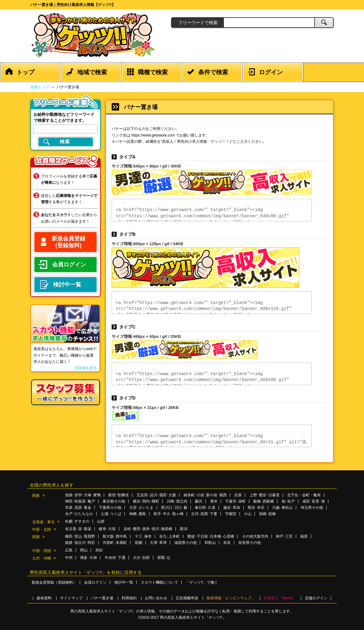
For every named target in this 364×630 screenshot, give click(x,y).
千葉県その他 (110, 508)
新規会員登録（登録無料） (54, 582)
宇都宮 (231, 514)
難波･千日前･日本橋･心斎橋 (211, 536)
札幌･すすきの (77, 521)
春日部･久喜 (205, 508)
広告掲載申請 (187, 598)
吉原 (238, 495)
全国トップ (40, 87)
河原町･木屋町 (115, 543)
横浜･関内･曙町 (146, 501)
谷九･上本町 (169, 536)
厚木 (214, 501)
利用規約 (129, 598)
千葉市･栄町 (235, 501)
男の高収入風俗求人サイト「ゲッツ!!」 (193, 617)
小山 (248, 514)
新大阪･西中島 (115, 536)
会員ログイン (95, 582)
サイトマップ (71, 598)
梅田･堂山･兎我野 (80, 536)
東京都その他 (114, 501)
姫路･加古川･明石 (80, 543)
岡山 (84, 550)
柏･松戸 (288, 501)
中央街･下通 (115, 558)
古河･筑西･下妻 (204, 514)
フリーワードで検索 (198, 23)
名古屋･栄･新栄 (78, 529)
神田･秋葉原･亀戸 (80, 501)
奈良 (227, 543)
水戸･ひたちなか (79, 514)
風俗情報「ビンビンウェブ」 (231, 598)
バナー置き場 (102, 598)
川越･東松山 (282, 508)
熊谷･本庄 (256, 508)
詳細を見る (88, 368)
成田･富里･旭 (314, 501)
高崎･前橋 (267, 514)
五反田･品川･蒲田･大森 (156, 495)
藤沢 (199, 501)
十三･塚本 (143, 536)
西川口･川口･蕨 (174, 508)
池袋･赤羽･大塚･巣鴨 (83, 495)
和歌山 (210, 543)
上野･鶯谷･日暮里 (265, 495)
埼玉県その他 (312, 508)
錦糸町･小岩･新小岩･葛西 (205, 495)
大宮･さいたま (141, 508)
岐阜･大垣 (107, 529)
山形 (101, 521)
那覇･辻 (164, 558)
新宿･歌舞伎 (119, 495)
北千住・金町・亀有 (304, 495)
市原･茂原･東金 (78, 508)
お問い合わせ (156, 598)
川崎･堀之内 (177, 501)
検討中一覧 (124, 582)
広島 (69, 550)
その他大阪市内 (255, 536)
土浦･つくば (111, 514)
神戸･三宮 (284, 536)
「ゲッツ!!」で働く (202, 582)
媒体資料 (44, 598)
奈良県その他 (250, 543)
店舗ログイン (316, 598)
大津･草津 (158, 543)
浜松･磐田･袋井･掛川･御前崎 (148, 529)
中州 (69, 558)
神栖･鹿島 (138, 514)
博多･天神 (88, 558)
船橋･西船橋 (264, 501)
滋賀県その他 (185, 543)
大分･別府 (141, 558)
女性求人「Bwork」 (280, 598)
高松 (99, 550)
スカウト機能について (159, 582)
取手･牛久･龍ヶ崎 (169, 514)
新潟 (184, 529)
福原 (304, 536)
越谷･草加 (232, 508)
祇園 (139, 543)
